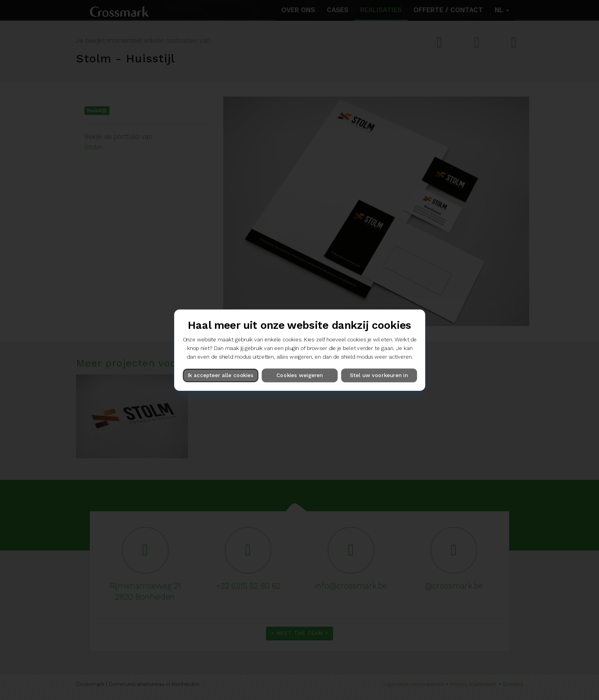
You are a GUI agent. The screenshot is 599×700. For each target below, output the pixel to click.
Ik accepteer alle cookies (220, 375)
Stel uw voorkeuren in (379, 375)
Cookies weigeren (299, 375)
